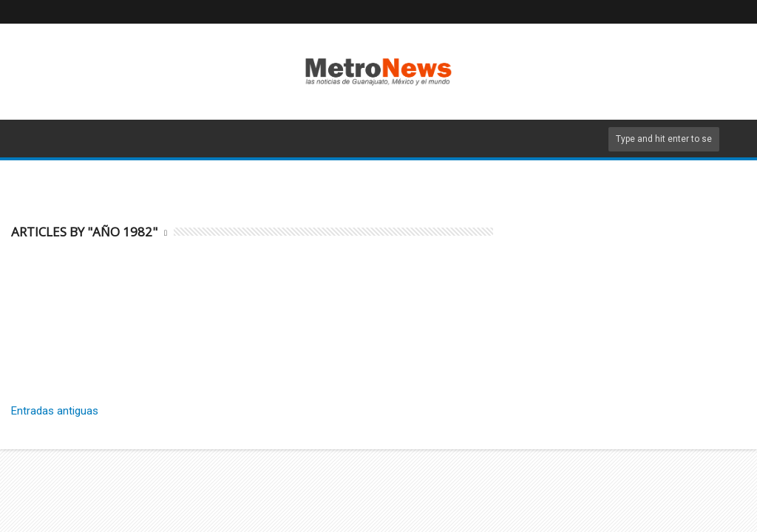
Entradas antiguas (55, 411)
